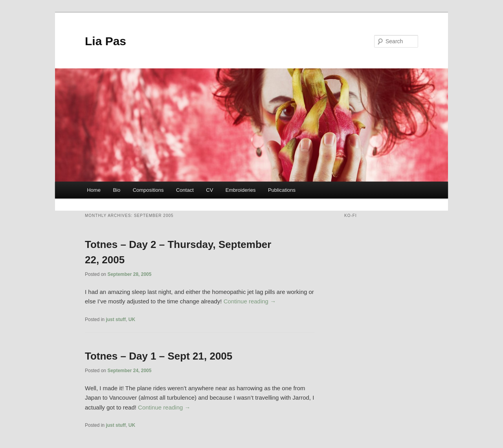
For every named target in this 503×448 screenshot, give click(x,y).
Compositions (148, 190)
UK (132, 319)
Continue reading (250, 301)
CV (209, 190)
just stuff (116, 319)
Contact (185, 190)
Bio (117, 190)
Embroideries (241, 190)
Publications (282, 190)
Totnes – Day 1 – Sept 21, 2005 (159, 356)
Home (94, 190)
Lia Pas (106, 41)
